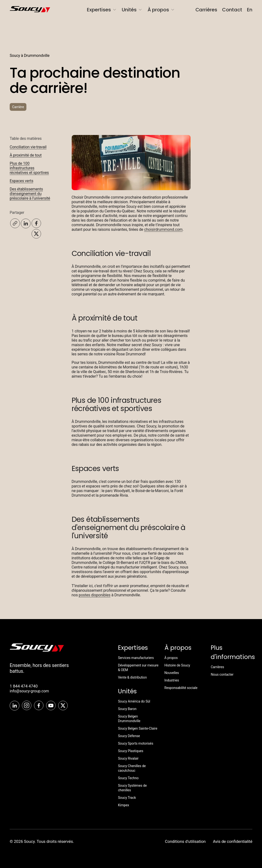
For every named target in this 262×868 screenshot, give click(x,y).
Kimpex (123, 805)
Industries (172, 680)
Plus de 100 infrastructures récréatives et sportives (29, 168)
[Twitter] (63, 706)
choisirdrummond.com (163, 229)
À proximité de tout (26, 155)
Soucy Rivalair (128, 758)
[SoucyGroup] (23, 10)
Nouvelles (172, 673)
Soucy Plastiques (131, 751)
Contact (232, 10)
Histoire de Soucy (177, 665)
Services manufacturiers (136, 658)
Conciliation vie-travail (28, 147)
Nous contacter (222, 674)
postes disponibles (95, 595)
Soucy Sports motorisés (136, 743)
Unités (132, 10)
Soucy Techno (128, 778)
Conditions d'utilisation (185, 841)
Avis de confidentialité (233, 841)
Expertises (102, 10)
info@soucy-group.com (29, 691)
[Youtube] (51, 706)
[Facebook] (39, 706)
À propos (161, 10)
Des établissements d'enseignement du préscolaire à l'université (30, 194)
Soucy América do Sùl (134, 701)
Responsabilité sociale (181, 688)
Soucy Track (127, 798)
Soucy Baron (127, 709)
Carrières (206, 10)
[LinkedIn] (15, 706)
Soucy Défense (129, 736)
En (250, 10)
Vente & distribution (132, 677)
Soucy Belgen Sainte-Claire (138, 728)
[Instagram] (27, 706)
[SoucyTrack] (37, 650)
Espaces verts (21, 181)
